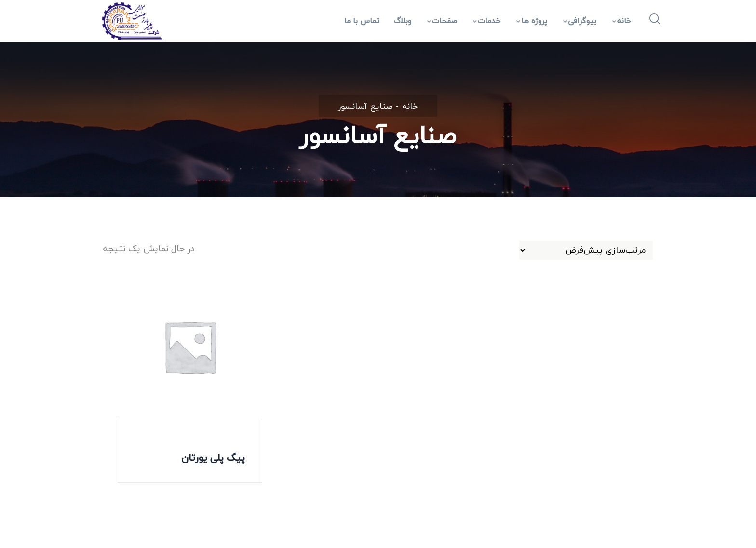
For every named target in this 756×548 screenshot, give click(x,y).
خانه (622, 21)
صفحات (442, 21)
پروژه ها (532, 21)
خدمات (487, 21)
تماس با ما (362, 21)
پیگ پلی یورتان (213, 458)
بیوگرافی (580, 21)
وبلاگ (403, 21)
